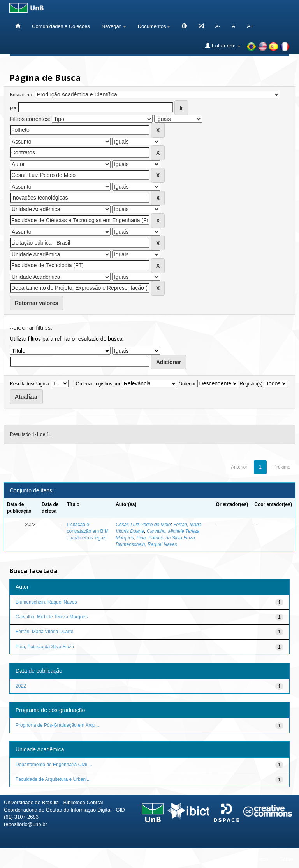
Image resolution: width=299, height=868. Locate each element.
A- (218, 26)
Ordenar (187, 384)
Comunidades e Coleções (61, 26)
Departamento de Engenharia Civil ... (54, 765)
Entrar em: (223, 45)
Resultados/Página (29, 384)
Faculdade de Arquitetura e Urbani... (53, 779)
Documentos (154, 26)
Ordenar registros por (98, 384)
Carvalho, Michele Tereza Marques (52, 617)
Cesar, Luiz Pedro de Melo (143, 525)
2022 (21, 686)
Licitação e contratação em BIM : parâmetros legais (88, 531)
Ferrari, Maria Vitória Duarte (45, 632)
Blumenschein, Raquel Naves (146, 544)
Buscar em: (22, 95)
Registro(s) (251, 384)
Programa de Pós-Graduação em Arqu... (57, 725)
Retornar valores (36, 303)
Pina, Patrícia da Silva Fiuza (165, 538)
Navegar (114, 26)
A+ (250, 26)
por (13, 108)
